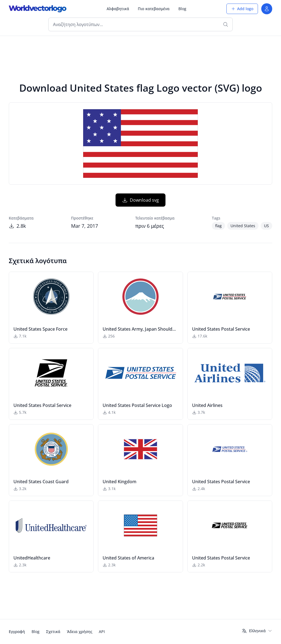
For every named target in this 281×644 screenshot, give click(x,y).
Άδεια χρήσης (80, 632)
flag (218, 226)
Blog (182, 9)
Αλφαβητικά (118, 9)
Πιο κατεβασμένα (154, 9)
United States (243, 226)
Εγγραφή (17, 632)
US (266, 226)
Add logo (242, 9)
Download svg (140, 200)
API (102, 632)
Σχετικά (53, 632)
